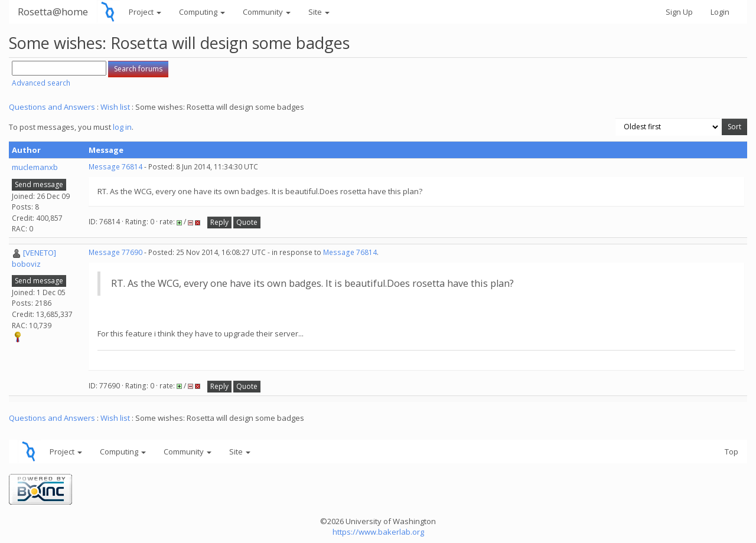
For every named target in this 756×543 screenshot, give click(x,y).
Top (731, 452)
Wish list (115, 107)
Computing (202, 12)
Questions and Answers (52, 107)
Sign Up (679, 12)
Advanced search (41, 83)
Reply (219, 222)
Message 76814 (115, 167)
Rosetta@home (53, 12)
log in (122, 127)
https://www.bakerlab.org (378, 532)
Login (720, 12)
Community (267, 12)
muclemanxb (35, 167)
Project (145, 12)
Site (319, 12)
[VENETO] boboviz (34, 258)
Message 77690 (115, 252)
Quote (247, 222)
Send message (39, 184)
